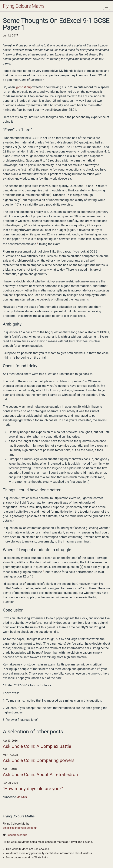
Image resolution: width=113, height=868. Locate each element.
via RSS (22, 797)
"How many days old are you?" (33, 789)
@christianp (24, 87)
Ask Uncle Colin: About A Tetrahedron (40, 775)
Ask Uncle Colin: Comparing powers (39, 760)
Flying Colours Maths (24, 6)
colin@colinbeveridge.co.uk (20, 828)
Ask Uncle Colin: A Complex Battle (37, 746)
